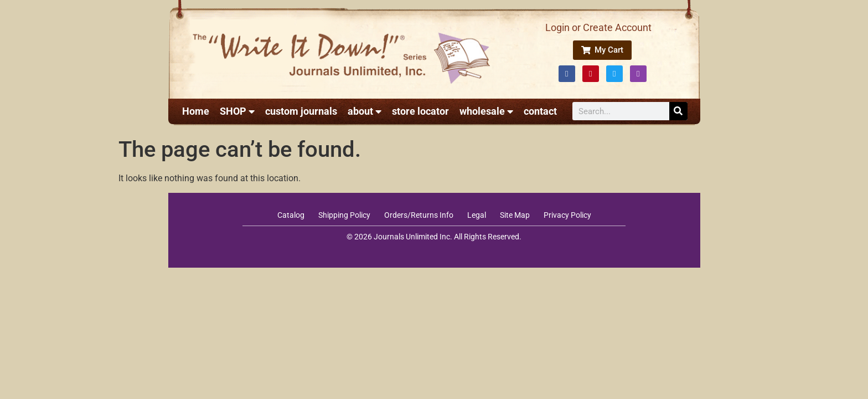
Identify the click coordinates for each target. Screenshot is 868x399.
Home (196, 111)
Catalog (291, 215)
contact (540, 111)
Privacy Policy (567, 215)
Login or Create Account (598, 27)
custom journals (301, 111)
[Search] (678, 111)
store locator (420, 111)
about (365, 111)
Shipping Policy (344, 215)
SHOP (237, 111)
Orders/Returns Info (419, 215)
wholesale (486, 111)
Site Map (515, 215)
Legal (477, 215)
